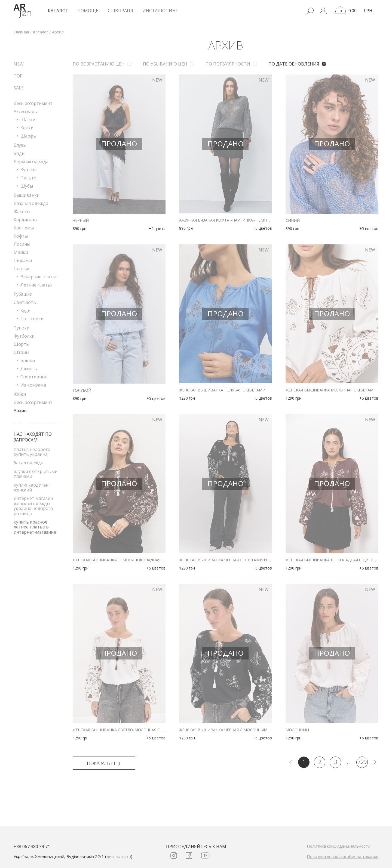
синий (293, 220)
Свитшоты (25, 302)
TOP (18, 76)
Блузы (20, 145)
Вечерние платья (39, 277)
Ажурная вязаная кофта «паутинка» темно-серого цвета (226, 220)
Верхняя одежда (31, 161)
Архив (20, 410)
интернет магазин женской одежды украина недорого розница (33, 506)
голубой (82, 390)
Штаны (21, 352)
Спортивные (34, 377)
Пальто (28, 178)
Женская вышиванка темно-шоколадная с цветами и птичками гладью (119, 560)
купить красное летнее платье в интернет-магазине (35, 527)
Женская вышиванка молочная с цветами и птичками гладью (332, 390)
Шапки (28, 120)
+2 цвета (157, 228)
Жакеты (22, 211)
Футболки (24, 336)
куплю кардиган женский (31, 487)
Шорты (22, 344)
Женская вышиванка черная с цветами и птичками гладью (226, 560)
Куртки (28, 170)
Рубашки (23, 294)
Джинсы (29, 369)
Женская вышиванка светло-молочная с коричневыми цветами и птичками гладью (119, 730)
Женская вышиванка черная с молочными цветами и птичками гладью (226, 730)
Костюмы (24, 228)
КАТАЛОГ (58, 11)
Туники (22, 328)
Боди (19, 153)
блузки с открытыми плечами (36, 474)
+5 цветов (262, 228)
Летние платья (36, 285)
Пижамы (23, 260)
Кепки (27, 128)
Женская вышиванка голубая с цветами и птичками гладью (226, 390)
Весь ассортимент (33, 103)
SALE (19, 88)
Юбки (20, 394)
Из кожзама (33, 385)
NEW (19, 64)
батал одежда (28, 463)
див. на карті (119, 856)
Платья (21, 269)
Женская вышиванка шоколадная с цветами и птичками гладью (332, 560)
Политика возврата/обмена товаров (343, 856)
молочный (297, 730)
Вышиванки (27, 195)
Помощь (88, 11)
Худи (25, 310)
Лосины (22, 244)
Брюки (28, 360)
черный (81, 220)
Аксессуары (26, 111)
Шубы (27, 186)
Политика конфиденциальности (339, 846)
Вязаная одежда (31, 203)
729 (362, 762)
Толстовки (32, 319)
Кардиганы (25, 220)
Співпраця (120, 11)
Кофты (21, 236)
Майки (21, 252)
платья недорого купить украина (32, 452)
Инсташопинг (160, 11)
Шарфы (28, 136)
